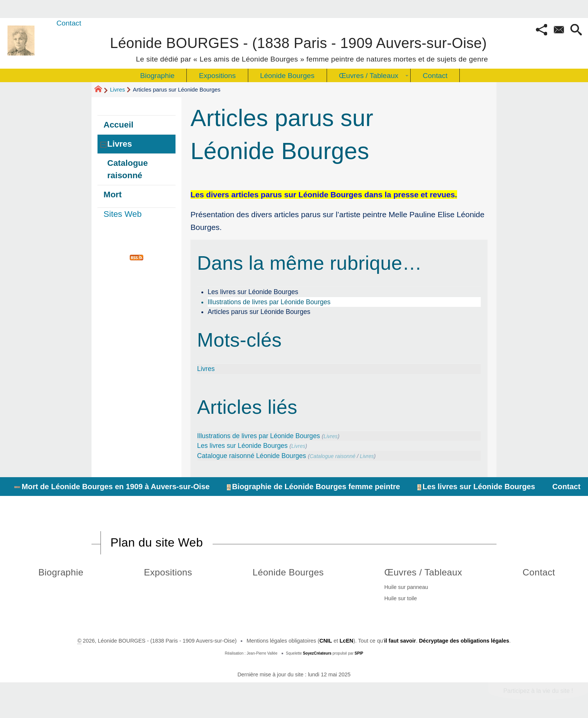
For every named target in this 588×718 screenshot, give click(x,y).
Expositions (168, 572)
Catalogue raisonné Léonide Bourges (252, 456)
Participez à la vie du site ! (538, 691)
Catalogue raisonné (333, 456)
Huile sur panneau (406, 587)
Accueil (118, 125)
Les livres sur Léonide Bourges (253, 292)
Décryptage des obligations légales (464, 641)
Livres (117, 89)
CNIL (326, 641)
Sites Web (123, 214)
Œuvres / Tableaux (423, 572)
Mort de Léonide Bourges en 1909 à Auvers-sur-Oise (112, 487)
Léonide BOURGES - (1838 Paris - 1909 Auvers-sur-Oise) (299, 48)
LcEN (346, 641)
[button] (541, 30)
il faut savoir (400, 641)
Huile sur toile (401, 598)
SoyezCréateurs (317, 653)
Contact (69, 23)
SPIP (359, 653)
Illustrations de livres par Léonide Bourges (269, 302)
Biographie (61, 572)
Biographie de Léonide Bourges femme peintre (313, 487)
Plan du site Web (157, 542)
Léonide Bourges (288, 572)
